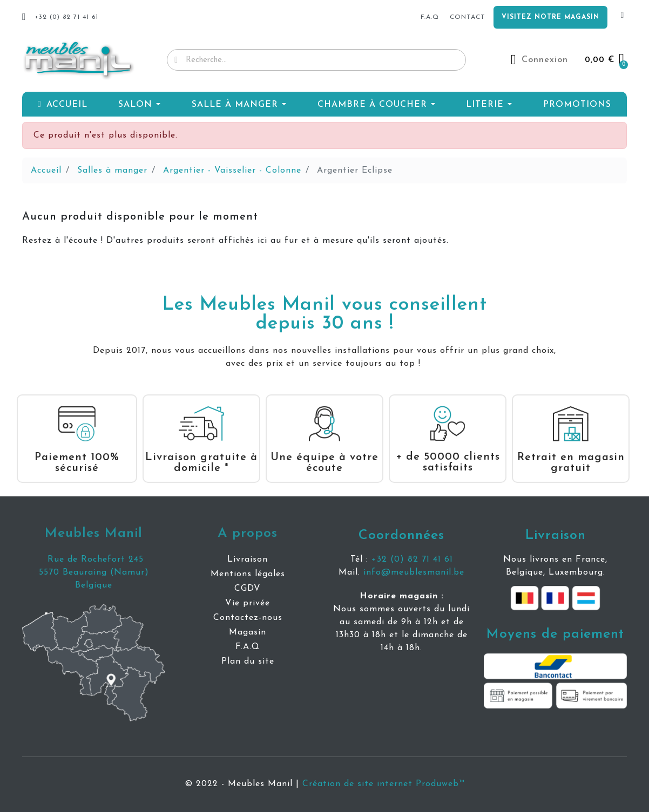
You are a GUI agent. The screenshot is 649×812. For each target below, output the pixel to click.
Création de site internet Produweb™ (383, 784)
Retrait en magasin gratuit (571, 452)
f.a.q (430, 17)
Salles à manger (112, 170)
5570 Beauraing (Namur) (94, 572)
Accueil (46, 170)
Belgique (94, 585)
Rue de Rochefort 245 (94, 559)
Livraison (556, 535)
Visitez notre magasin (550, 17)
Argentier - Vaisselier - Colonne (232, 170)
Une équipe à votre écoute (324, 452)
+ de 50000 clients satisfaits (448, 452)
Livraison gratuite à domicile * (201, 452)
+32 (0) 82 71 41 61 (412, 559)
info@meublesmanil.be (414, 572)
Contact (468, 17)
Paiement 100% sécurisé (77, 452)
